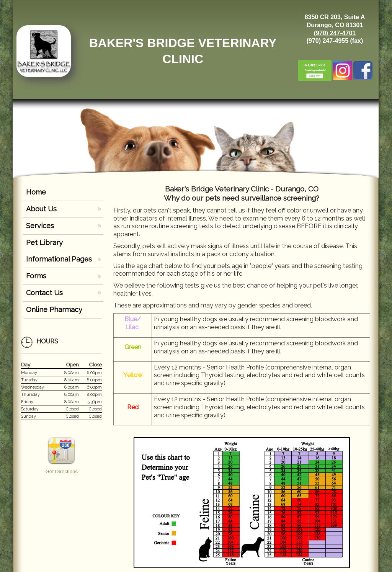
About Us (41, 209)
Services (40, 226)
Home (36, 192)
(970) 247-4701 (335, 33)
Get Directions (62, 471)
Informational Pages (59, 259)
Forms (36, 276)
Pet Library (44, 243)
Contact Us (44, 293)
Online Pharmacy (54, 310)
